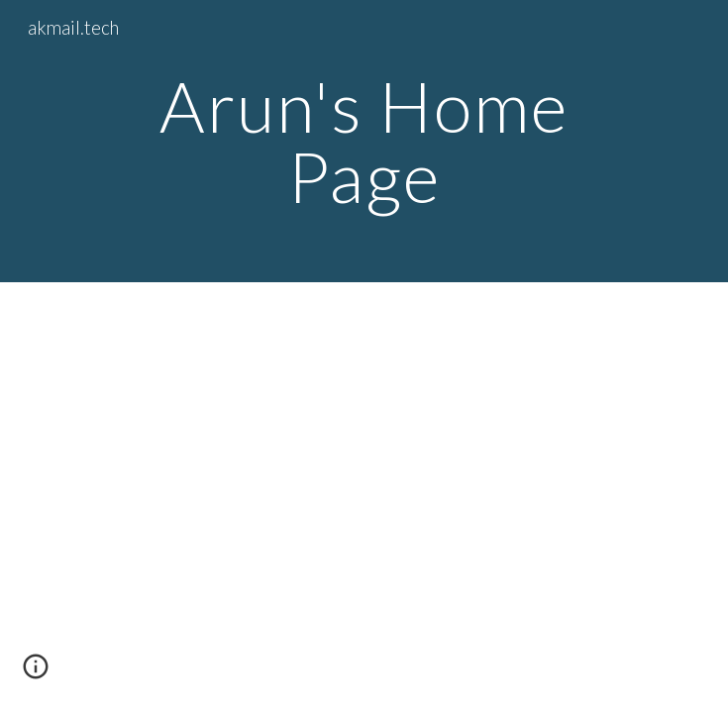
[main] (364, 141)
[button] (36, 673)
